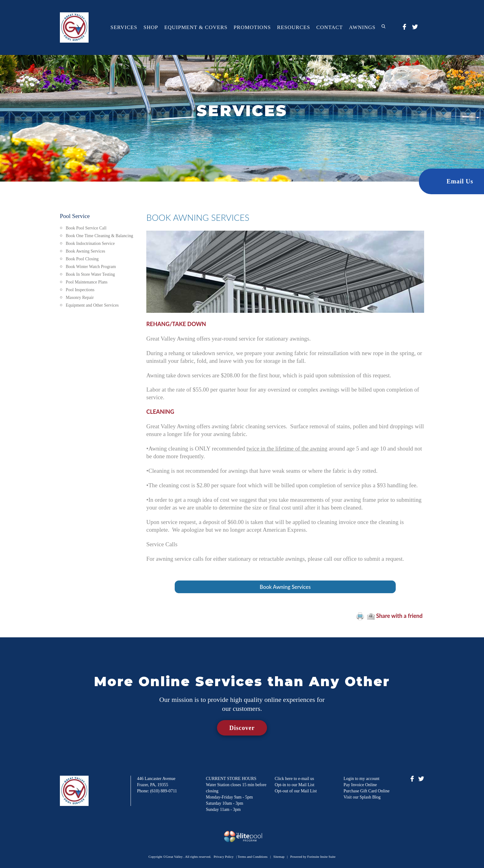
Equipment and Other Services (92, 305)
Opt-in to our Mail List (294, 785)
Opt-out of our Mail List (296, 791)
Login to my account (361, 779)
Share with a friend (395, 616)
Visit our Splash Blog (362, 797)
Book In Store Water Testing (90, 274)
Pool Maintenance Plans (87, 282)
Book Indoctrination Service (90, 243)
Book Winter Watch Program (91, 267)
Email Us (460, 181)
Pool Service (75, 216)
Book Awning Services (86, 251)
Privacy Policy (223, 857)
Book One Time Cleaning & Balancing (99, 236)
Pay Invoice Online (360, 785)
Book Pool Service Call (86, 228)
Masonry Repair (80, 298)
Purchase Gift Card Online (367, 791)
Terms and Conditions (253, 857)
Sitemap (279, 857)
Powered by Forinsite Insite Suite (313, 857)
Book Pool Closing (82, 259)
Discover (242, 728)
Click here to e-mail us (294, 779)
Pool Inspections (80, 290)
